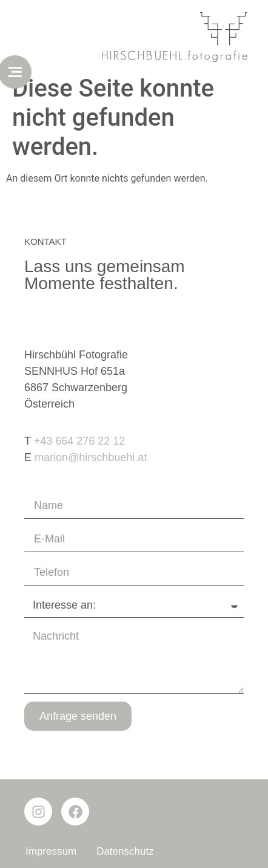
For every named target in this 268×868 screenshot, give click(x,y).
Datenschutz (125, 851)
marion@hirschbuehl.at (91, 457)
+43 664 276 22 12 (80, 441)
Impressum (51, 851)
